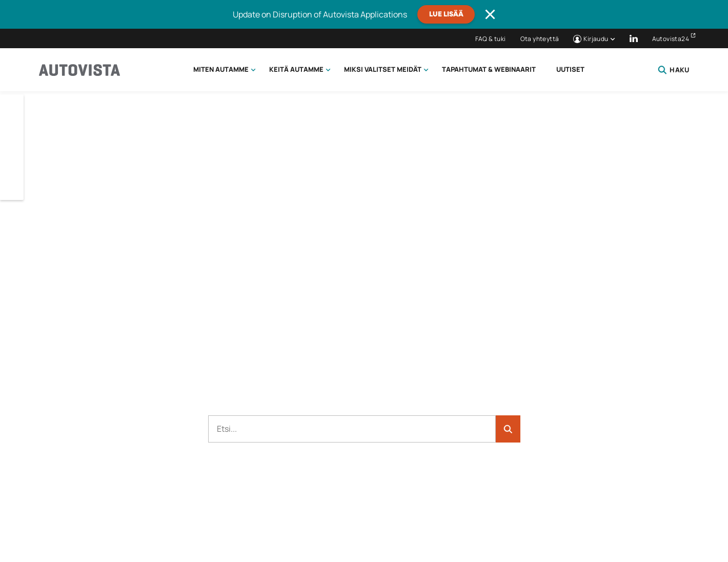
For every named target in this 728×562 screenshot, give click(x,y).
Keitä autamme (296, 69)
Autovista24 (671, 39)
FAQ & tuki (491, 39)
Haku (673, 70)
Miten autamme (221, 69)
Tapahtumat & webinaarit (489, 69)
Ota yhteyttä (540, 39)
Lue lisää (446, 14)
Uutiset (570, 69)
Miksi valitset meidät (383, 69)
